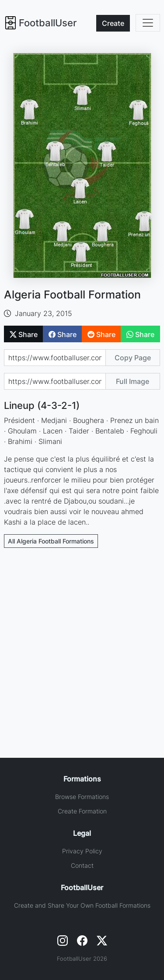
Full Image (133, 381)
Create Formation (82, 811)
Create (113, 23)
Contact (82, 865)
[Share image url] (55, 381)
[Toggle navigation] (148, 23)
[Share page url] (55, 358)
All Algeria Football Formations (51, 541)
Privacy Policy (82, 851)
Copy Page (133, 358)
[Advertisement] (82, 641)
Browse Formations (82, 797)
